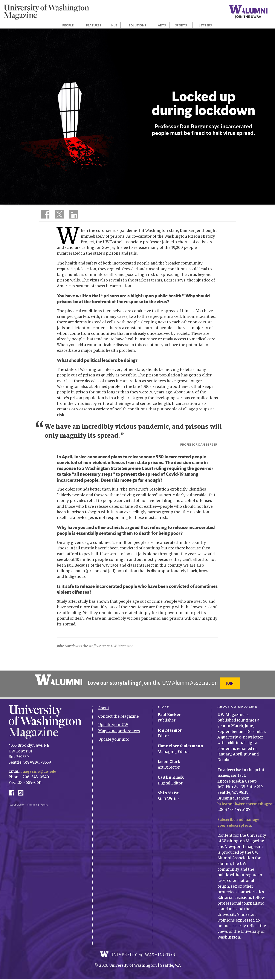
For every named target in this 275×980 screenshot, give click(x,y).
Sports (181, 25)
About (104, 705)
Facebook (13, 790)
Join (231, 683)
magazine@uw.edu (40, 768)
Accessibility (17, 802)
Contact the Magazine (118, 713)
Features (94, 25)
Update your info (114, 736)
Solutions (137, 25)
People (68, 25)
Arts (162, 25)
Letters (205, 25)
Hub (114, 25)
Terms (44, 802)
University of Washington (137, 955)
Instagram (22, 790)
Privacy (32, 802)
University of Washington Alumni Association (58, 680)
